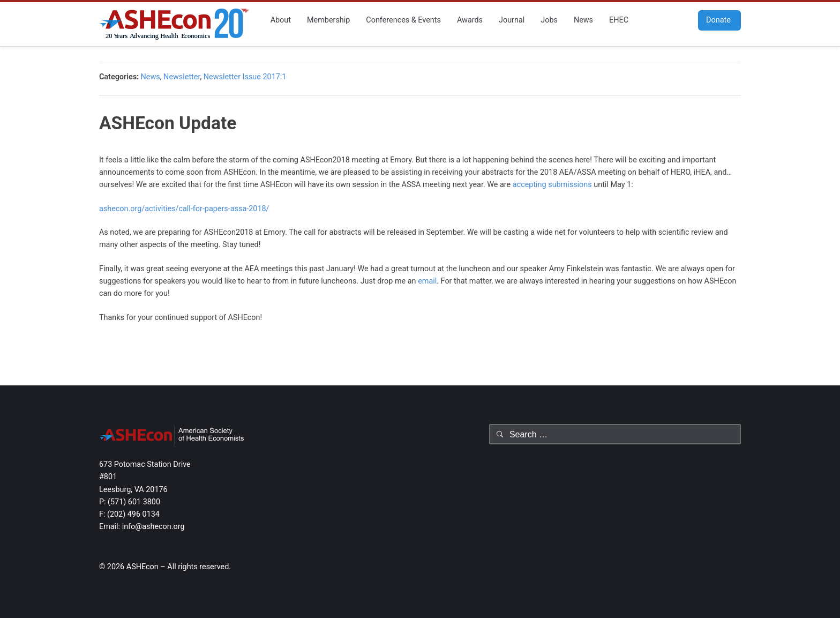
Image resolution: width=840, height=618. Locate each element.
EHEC (619, 20)
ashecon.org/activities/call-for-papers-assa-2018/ (184, 209)
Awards (470, 20)
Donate (715, 20)
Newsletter (182, 77)
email (427, 281)
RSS (686, 19)
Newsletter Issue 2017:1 (245, 77)
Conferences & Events (403, 20)
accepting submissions (552, 185)
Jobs (549, 20)
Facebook (654, 19)
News (583, 20)
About (281, 20)
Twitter (670, 19)
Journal (512, 20)
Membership (328, 20)
